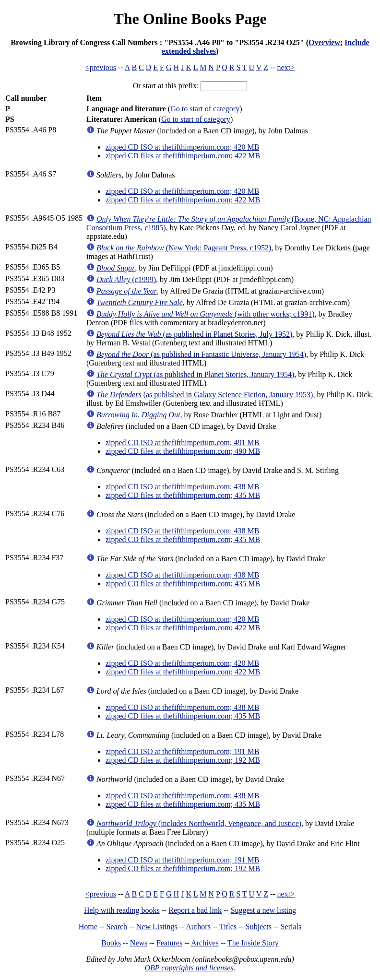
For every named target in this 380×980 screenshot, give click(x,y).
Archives (205, 943)
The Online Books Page (190, 19)
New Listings (157, 927)
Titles (228, 927)
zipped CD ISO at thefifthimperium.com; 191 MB (182, 751)
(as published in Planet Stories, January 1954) (195, 374)
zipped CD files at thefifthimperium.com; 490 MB (183, 451)
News (139, 943)
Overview (324, 42)
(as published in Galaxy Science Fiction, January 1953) (205, 395)
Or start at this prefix (165, 86)
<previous (101, 67)
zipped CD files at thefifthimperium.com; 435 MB (183, 495)
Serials (291, 927)
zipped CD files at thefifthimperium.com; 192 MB (183, 760)
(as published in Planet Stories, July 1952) (194, 334)
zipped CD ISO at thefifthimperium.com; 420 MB (182, 147)
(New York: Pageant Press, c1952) (184, 248)
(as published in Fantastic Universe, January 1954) (201, 354)
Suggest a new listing (263, 910)
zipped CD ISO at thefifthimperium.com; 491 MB (182, 443)
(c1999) (126, 279)
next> (286, 67)
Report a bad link (195, 910)
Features (169, 943)
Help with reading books (122, 910)
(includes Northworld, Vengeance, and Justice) (199, 823)
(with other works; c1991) (206, 314)
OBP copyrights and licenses (189, 968)
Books (111, 943)
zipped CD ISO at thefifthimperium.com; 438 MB (182, 487)
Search (117, 927)
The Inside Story (253, 943)
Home (88, 927)
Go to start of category (205, 109)
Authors (198, 927)
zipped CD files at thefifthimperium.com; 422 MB (183, 156)
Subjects (259, 927)
